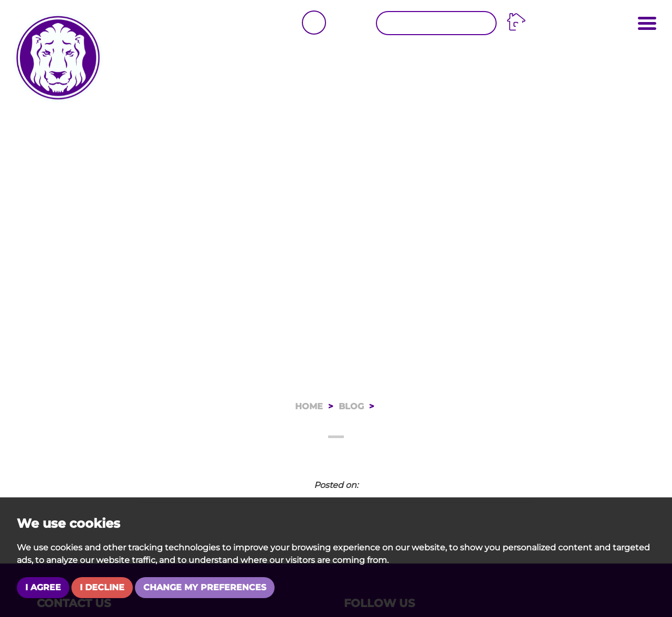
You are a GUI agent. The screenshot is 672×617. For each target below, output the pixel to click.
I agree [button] (43, 587)
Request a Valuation (438, 23)
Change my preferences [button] (205, 587)
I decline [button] (102, 587)
